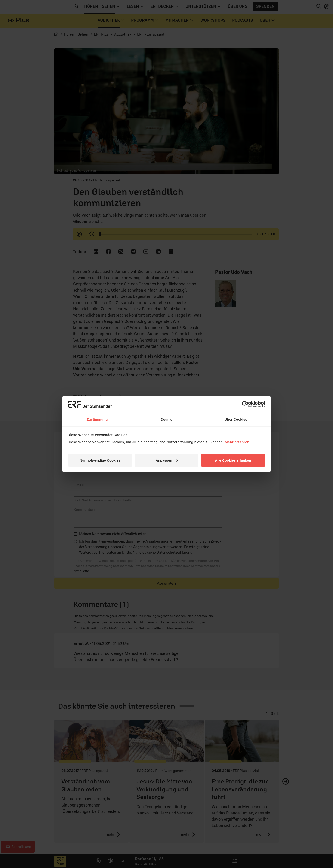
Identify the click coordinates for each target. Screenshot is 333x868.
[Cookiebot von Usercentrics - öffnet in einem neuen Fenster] (245, 404)
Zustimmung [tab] (97, 419)
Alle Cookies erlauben (233, 460)
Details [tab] (166, 419)
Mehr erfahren (237, 442)
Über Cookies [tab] (236, 419)
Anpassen (167, 460)
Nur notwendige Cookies (100, 460)
